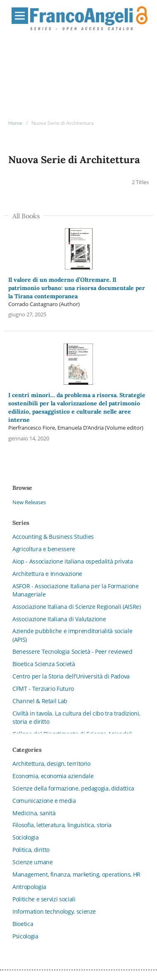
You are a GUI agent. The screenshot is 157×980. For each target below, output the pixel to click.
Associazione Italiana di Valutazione (59, 619)
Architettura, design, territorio (51, 764)
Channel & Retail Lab (40, 701)
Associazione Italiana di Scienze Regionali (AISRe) (77, 607)
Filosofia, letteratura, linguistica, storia (62, 825)
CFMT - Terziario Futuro (43, 689)
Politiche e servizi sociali (44, 899)
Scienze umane (32, 862)
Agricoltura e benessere (44, 549)
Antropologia (29, 887)
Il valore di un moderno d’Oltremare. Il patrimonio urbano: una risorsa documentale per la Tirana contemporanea (77, 288)
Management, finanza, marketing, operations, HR (76, 874)
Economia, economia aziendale (53, 776)
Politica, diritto (31, 850)
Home (15, 123)
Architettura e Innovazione (47, 574)
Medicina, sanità (34, 813)
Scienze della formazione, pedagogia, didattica (73, 788)
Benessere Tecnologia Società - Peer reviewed (73, 651)
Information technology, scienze (54, 911)
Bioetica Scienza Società (44, 664)
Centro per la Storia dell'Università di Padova (71, 676)
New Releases (29, 502)
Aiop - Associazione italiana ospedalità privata (73, 561)
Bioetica (23, 924)
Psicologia (25, 936)
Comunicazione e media (44, 801)
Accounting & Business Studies (53, 537)
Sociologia (26, 837)
